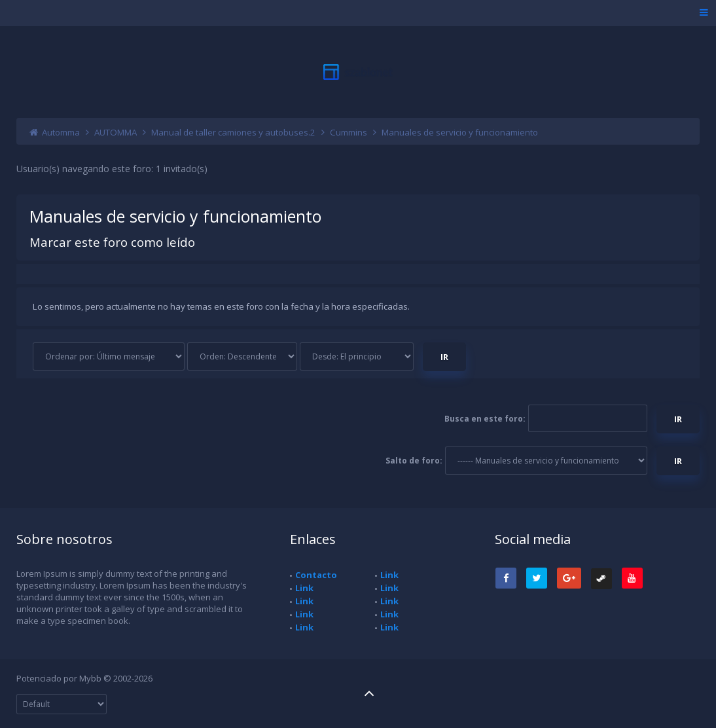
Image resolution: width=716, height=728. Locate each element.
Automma (61, 132)
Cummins (349, 132)
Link (304, 588)
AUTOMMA (116, 132)
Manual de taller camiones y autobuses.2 (233, 132)
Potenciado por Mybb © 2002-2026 (84, 678)
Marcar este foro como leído (112, 242)
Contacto (316, 575)
